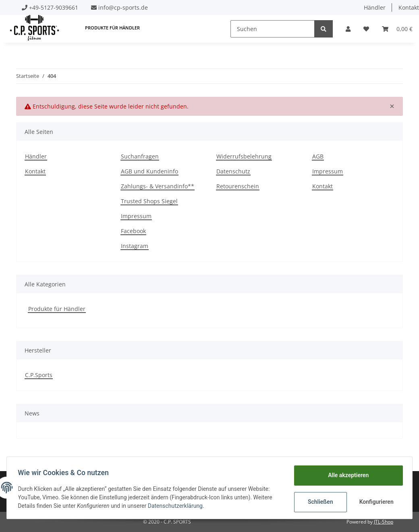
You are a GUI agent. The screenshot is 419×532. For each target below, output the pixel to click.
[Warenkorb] (397, 29)
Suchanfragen (140, 156)
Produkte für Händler (57, 309)
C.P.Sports (39, 375)
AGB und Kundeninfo (149, 171)
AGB (318, 156)
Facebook (133, 231)
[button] (348, 29)
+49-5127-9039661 (54, 7)
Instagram (135, 246)
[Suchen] (273, 29)
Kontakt (35, 171)
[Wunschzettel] (366, 29)
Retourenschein (238, 186)
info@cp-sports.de (123, 7)
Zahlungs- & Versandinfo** (158, 186)
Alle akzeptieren (346, 475)
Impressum (136, 216)
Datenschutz (233, 171)
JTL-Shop (384, 522)
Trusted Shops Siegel (149, 201)
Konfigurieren (375, 502)
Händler (375, 7)
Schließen (318, 502)
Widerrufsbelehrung (244, 156)
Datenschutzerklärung (177, 506)
